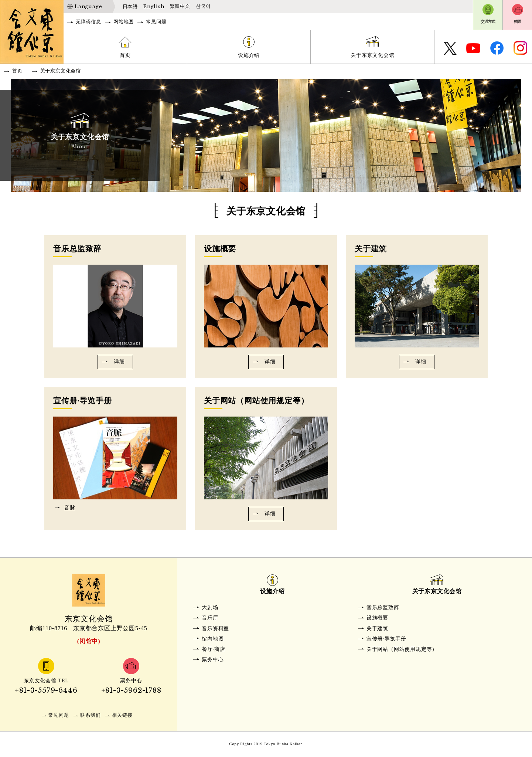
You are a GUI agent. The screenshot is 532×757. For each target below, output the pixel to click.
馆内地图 (213, 639)
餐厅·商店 (214, 649)
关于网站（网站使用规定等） (402, 649)
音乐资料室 (215, 628)
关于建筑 (377, 628)
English (154, 6)
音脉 (70, 508)
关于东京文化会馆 (372, 55)
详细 (119, 361)
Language (88, 6)
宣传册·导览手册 (386, 639)
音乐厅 (210, 618)
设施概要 (377, 618)
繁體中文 (180, 6)
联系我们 (90, 715)
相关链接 (122, 715)
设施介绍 (249, 55)
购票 (518, 21)
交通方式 (488, 21)
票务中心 (213, 659)
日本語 (130, 6)
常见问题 (156, 22)
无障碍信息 (88, 22)
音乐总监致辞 (383, 607)
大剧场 (210, 607)
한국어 (203, 6)
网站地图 (124, 22)
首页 (125, 55)
